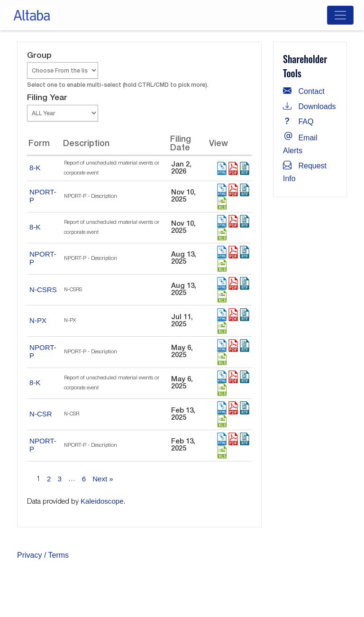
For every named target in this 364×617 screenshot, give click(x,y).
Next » (103, 479)
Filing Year (47, 98)
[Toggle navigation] (340, 15)
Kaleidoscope (102, 501)
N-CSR (41, 414)
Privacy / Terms (43, 555)
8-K (35, 168)
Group (39, 56)
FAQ (298, 122)
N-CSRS (43, 290)
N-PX (38, 320)
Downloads (309, 106)
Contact (304, 91)
